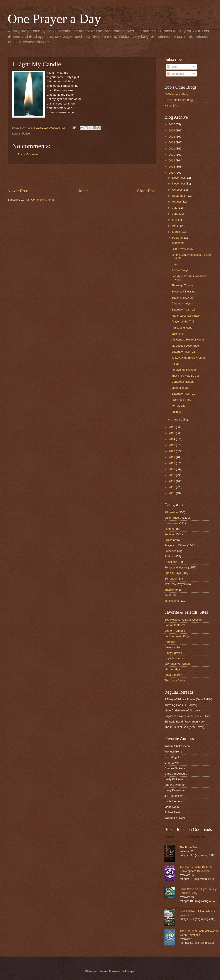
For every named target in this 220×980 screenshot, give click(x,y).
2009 (172, 469)
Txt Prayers (172, 601)
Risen (175, 364)
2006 (172, 487)
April (175, 226)
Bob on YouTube (175, 631)
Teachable (178, 243)
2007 (172, 481)
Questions (171, 562)
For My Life (178, 406)
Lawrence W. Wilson (177, 664)
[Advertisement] (82, 176)
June (176, 214)
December (179, 178)
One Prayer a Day (54, 19)
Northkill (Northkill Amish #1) (197, 911)
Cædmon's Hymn (182, 303)
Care (174, 264)
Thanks (169, 590)
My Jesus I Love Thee (185, 346)
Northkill (170, 642)
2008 (172, 475)
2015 (172, 433)
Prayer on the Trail (183, 321)
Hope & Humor (174, 658)
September (179, 196)
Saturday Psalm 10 (183, 394)
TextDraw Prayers (176, 584)
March (176, 232)
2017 (172, 173)
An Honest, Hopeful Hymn (188, 340)
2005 (172, 493)
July (175, 208)
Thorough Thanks (182, 285)
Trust (168, 595)
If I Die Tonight (180, 270)
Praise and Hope (182, 328)
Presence (170, 551)
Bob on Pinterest (175, 625)
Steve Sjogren (173, 675)
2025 (172, 124)
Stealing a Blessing (183, 292)
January (177, 419)
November (179, 184)
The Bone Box (188, 847)
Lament (169, 529)
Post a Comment (28, 154)
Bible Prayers (173, 518)
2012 (172, 451)
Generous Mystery (183, 382)
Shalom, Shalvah (182, 298)
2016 (172, 427)
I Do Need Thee (181, 400)
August (177, 202)
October (177, 190)
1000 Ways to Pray (176, 94)
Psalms (169, 556)
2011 (172, 457)
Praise (168, 540)
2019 (172, 160)
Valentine (177, 334)
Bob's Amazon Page (177, 636)
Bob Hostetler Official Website (183, 620)
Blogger (129, 971)
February (178, 238)
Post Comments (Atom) (39, 200)
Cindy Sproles (173, 653)
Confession (171, 523)
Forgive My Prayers (184, 370)
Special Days (173, 573)
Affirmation (171, 512)
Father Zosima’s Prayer (186, 316)
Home (83, 191)
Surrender (171, 579)
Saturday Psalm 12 (183, 310)
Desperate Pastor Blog (179, 100)
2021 (172, 149)
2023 (172, 137)
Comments (175, 74)
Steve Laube (172, 647)
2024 (172, 130)
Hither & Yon (172, 105)
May (175, 220)
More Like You (180, 388)
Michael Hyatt (173, 669)
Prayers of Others (175, 545)
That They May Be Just (186, 376)
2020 (172, 155)
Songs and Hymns (176, 567)
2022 (172, 142)
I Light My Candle (182, 249)
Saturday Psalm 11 (183, 352)
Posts (172, 67)
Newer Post (18, 191)
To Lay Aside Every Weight (188, 358)
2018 (172, 167)
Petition (27, 134)
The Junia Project (175, 680)
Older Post (146, 191)
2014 (172, 439)
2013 (172, 445)
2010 (172, 463)
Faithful (176, 412)
